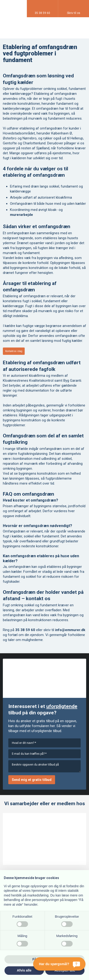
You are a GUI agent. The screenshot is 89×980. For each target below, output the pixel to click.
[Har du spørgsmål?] (59, 964)
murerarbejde (21, 215)
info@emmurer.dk (70, 630)
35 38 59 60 (25, 630)
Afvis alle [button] (24, 970)
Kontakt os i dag (14, 351)
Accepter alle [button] (65, 970)
